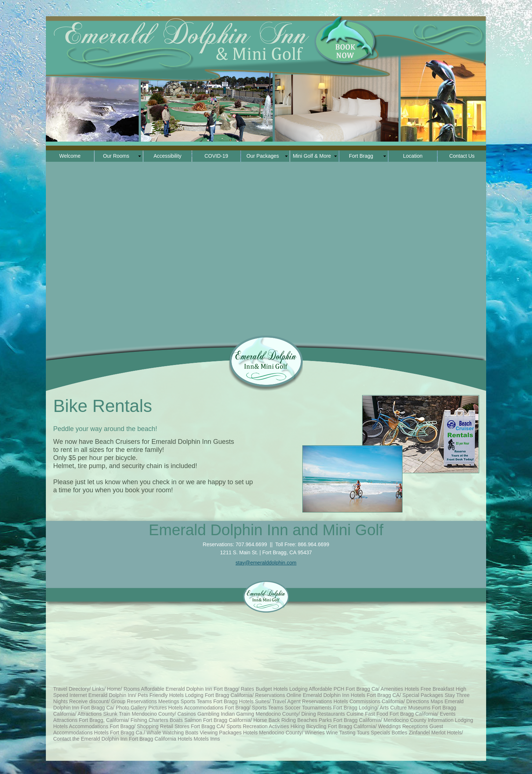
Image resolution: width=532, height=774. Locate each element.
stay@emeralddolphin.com (266, 563)
